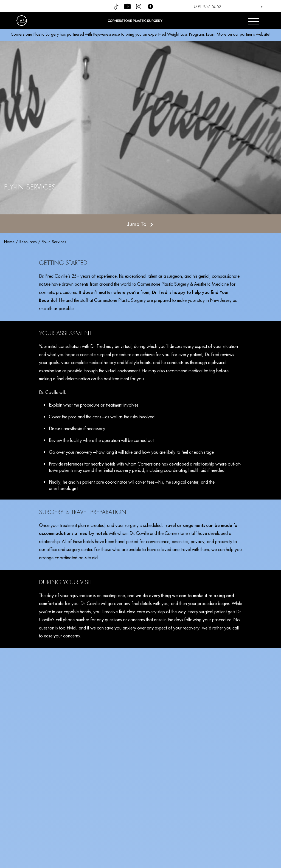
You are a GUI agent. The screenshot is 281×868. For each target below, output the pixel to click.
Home (9, 242)
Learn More (216, 34)
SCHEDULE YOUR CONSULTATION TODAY (140, 809)
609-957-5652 (208, 6)
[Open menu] (254, 20)
